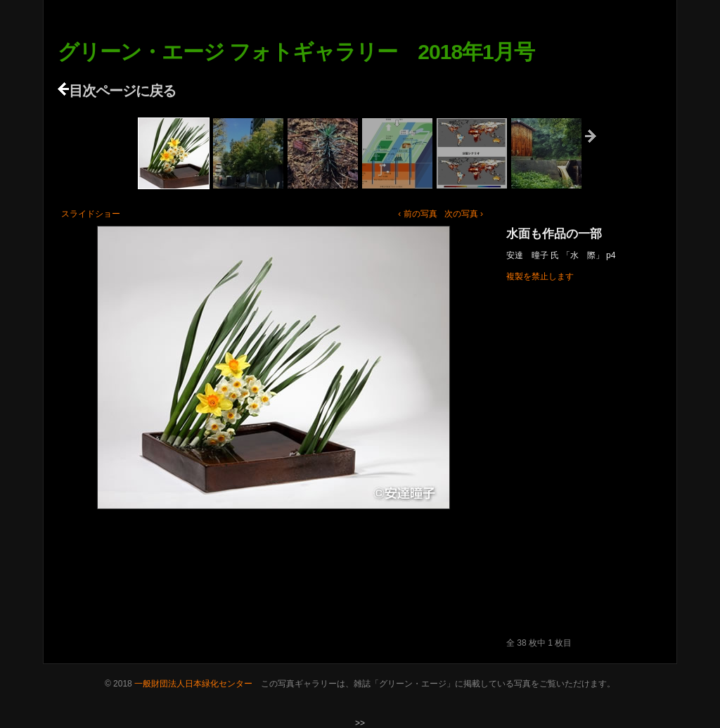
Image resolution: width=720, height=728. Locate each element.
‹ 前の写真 (417, 214)
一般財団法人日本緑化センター (193, 684)
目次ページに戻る (117, 91)
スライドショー (91, 214)
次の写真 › (464, 214)
